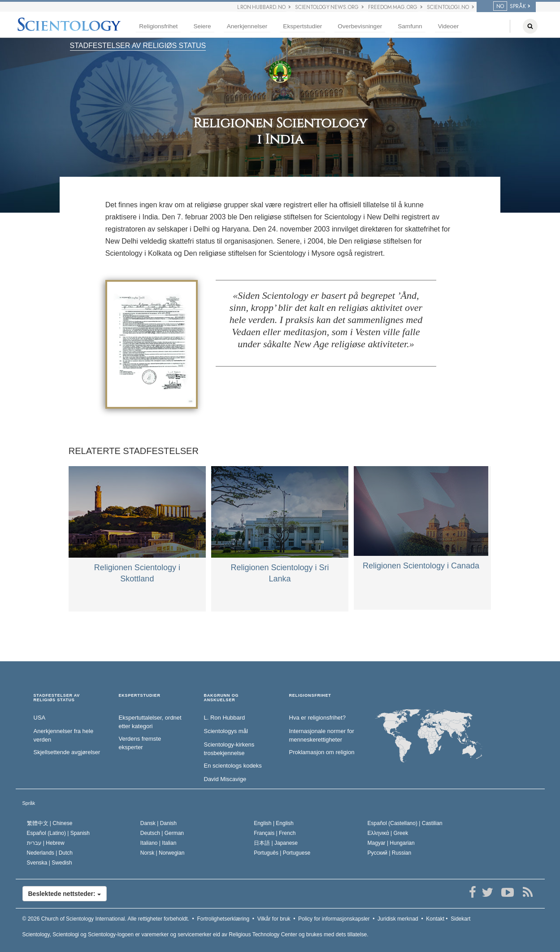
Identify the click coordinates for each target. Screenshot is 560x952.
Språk (29, 803)
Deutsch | (162, 833)
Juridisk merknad (398, 919)
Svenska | (50, 863)
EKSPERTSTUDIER (140, 696)
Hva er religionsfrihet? (317, 718)
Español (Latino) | (59, 833)
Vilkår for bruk (274, 919)
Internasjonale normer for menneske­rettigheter (322, 735)
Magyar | (391, 843)
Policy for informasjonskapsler (334, 919)
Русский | (390, 853)
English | (274, 823)
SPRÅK (510, 6)
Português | (282, 853)
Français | (275, 833)
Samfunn (410, 26)
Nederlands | (50, 853)
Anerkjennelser (247, 26)
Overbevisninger (360, 26)
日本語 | (276, 843)
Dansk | (158, 823)
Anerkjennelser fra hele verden (64, 735)
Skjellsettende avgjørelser (67, 752)
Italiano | (158, 843)
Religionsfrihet (158, 26)
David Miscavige (225, 779)
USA (40, 718)
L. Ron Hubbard (225, 718)
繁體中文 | (50, 823)
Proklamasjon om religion (322, 752)
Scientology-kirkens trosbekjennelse (229, 749)
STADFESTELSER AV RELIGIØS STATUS (138, 46)
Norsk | (163, 853)
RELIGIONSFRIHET (310, 696)
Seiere (202, 26)
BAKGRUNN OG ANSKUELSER (221, 698)
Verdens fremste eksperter (140, 743)
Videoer (449, 26)
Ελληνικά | (388, 833)
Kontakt (435, 919)
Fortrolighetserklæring (223, 919)
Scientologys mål (226, 731)
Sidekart (460, 919)
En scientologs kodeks (233, 766)
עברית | (46, 843)
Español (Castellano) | (405, 823)
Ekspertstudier (302, 26)
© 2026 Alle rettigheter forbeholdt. (106, 919)
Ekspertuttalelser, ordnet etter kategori (150, 722)
